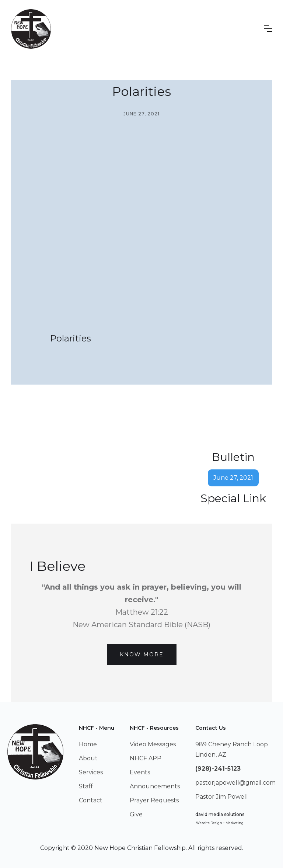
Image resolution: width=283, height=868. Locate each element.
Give (136, 814)
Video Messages (153, 744)
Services (91, 772)
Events (140, 772)
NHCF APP (146, 758)
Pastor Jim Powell (222, 797)
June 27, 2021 (233, 478)
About (88, 758)
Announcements (155, 786)
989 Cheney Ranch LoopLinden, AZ (232, 749)
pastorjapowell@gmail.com (235, 783)
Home (88, 744)
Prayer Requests (154, 800)
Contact (91, 800)
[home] (31, 29)
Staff (86, 786)
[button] (268, 29)
